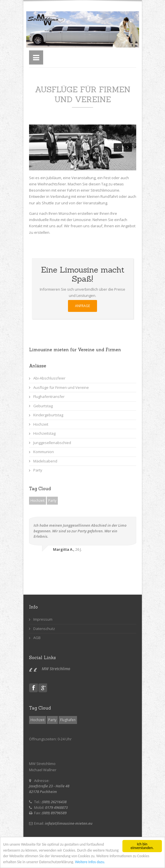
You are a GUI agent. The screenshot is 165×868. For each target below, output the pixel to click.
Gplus (43, 688)
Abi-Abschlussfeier (49, 378)
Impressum (43, 619)
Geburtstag (43, 406)
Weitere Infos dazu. (90, 862)
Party (38, 470)
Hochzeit (41, 424)
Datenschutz (44, 629)
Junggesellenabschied (52, 443)
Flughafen (68, 720)
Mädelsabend (45, 461)
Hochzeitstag (44, 433)
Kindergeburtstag (48, 415)
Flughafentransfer (49, 397)
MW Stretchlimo (56, 669)
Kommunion (44, 452)
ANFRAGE (82, 306)
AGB (37, 638)
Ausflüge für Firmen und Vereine (61, 387)
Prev (118, 147)
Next (128, 147)
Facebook (33, 688)
